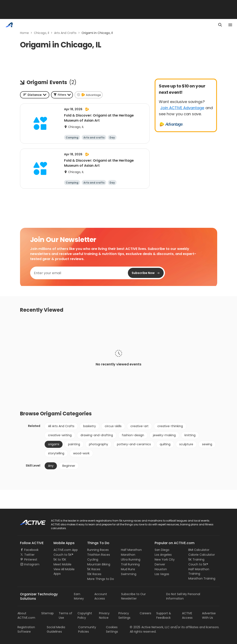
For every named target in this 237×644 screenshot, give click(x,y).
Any (51, 466)
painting (74, 444)
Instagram (32, 564)
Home (24, 33)
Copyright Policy (85, 615)
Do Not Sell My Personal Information (183, 596)
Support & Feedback (164, 615)
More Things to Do (101, 579)
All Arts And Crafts (61, 426)
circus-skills (113, 426)
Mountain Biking (99, 564)
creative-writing (60, 435)
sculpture (186, 444)
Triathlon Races (99, 555)
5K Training (196, 559)
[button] (62, 95)
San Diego (162, 550)
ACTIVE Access (187, 615)
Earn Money (79, 596)
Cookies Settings (112, 629)
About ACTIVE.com (26, 615)
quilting (165, 444)
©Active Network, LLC (150, 627)
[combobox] (35, 95)
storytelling (56, 453)
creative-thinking (170, 426)
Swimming (129, 574)
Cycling (93, 559)
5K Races (94, 569)
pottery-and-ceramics (134, 444)
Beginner (69, 466)
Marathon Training (202, 578)
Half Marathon (131, 550)
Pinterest (31, 559)
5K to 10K (60, 559)
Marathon (128, 555)
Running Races (98, 550)
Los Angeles (163, 555)
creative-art (139, 426)
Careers (145, 613)
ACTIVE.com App (66, 550)
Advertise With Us (209, 615)
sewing (207, 444)
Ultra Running (131, 559)
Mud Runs (128, 569)
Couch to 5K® (63, 555)
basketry (90, 426)
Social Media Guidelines (56, 629)
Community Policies (87, 629)
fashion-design (133, 435)
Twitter (29, 555)
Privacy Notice (104, 615)
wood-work (81, 453)
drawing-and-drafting (97, 435)
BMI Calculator (199, 550)
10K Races (94, 574)
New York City (165, 559)
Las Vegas (162, 574)
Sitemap (48, 613)
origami (54, 444)
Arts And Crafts (65, 33)
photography (98, 444)
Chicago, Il (42, 33)
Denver (160, 564)
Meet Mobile (62, 564)
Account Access (101, 596)
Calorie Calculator (202, 555)
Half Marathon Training (199, 571)
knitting (190, 435)
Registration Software (26, 629)
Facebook (31, 550)
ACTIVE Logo (29, 521)
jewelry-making (164, 435)
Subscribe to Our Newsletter (133, 596)
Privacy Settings (124, 615)
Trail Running (130, 564)
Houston (161, 569)
